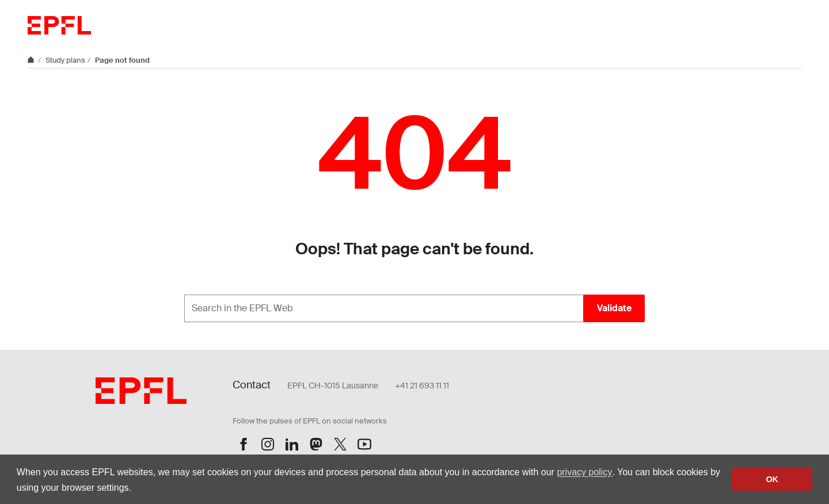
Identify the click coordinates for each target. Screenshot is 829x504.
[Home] (32, 60)
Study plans (65, 60)
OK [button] (772, 479)
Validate (614, 308)
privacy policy (584, 472)
